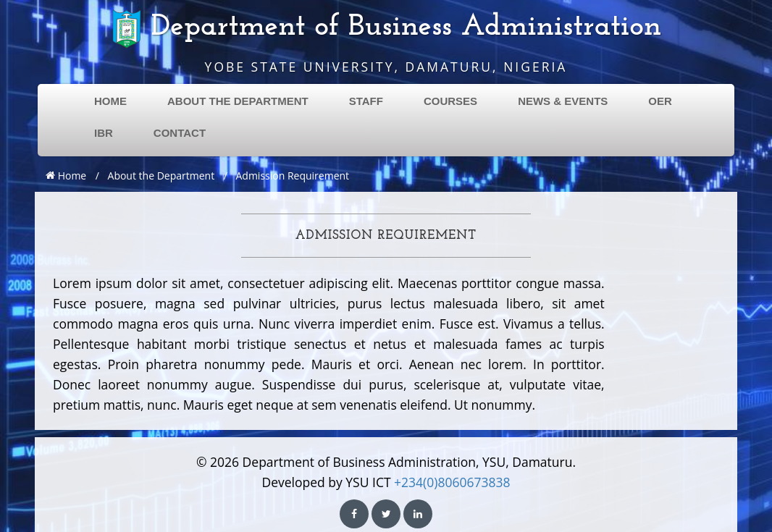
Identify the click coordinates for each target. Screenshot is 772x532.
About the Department (161, 176)
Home (66, 176)
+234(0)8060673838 (452, 482)
